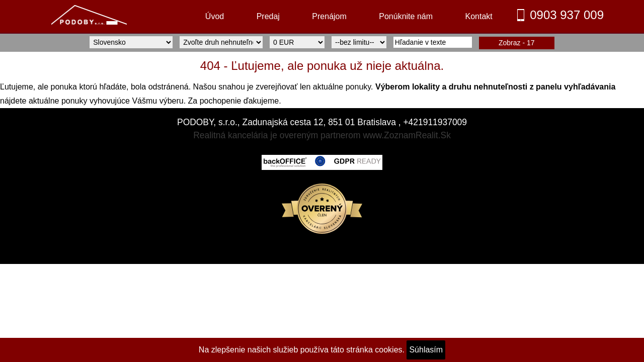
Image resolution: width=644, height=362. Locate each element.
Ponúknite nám (406, 16)
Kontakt (478, 16)
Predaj (268, 16)
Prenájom (329, 16)
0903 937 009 (567, 15)
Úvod (215, 16)
